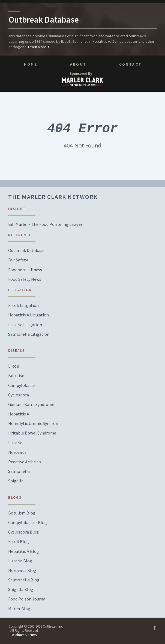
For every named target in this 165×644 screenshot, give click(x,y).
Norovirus (17, 452)
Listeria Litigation (25, 325)
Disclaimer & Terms (22, 635)
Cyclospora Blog (23, 532)
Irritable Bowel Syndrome (32, 433)
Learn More (37, 47)
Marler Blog (19, 609)
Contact (131, 64)
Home (31, 64)
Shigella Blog (21, 589)
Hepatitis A (19, 414)
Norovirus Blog (22, 570)
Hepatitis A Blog (24, 551)
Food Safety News (25, 279)
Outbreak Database (26, 250)
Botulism (17, 376)
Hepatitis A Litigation (28, 315)
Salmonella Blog (24, 580)
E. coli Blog (19, 542)
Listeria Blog (20, 561)
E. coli (14, 366)
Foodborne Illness (25, 270)
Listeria (15, 443)
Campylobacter (23, 385)
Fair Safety (18, 260)
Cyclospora (19, 395)
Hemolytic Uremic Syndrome (35, 423)
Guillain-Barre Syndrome (31, 404)
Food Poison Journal (27, 599)
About (78, 64)
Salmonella (19, 471)
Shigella (16, 481)
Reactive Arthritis (25, 462)
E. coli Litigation (23, 305)
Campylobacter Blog (28, 523)
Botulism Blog (22, 513)
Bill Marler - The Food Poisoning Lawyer (45, 224)
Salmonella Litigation (29, 334)
